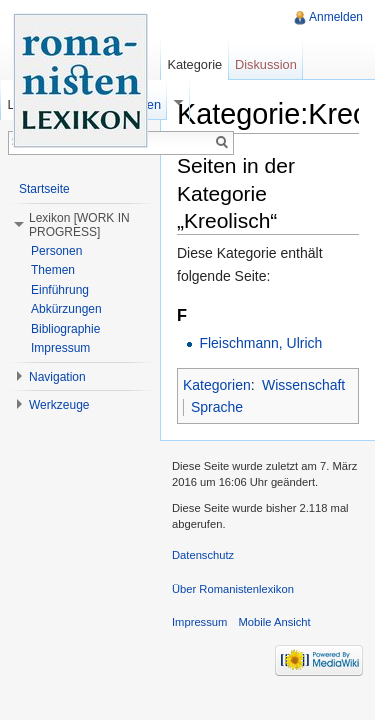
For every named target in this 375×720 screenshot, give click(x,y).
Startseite (44, 189)
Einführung (60, 290)
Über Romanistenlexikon (233, 589)
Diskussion (266, 64)
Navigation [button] (57, 377)
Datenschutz (203, 555)
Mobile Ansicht (275, 622)
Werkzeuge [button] (59, 405)
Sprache (217, 407)
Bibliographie (65, 329)
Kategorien (217, 385)
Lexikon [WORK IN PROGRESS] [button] (79, 225)
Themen (53, 270)
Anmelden (336, 17)
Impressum (60, 348)
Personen (56, 251)
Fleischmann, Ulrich (260, 343)
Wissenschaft (303, 385)
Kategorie (194, 64)
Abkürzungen (66, 309)
